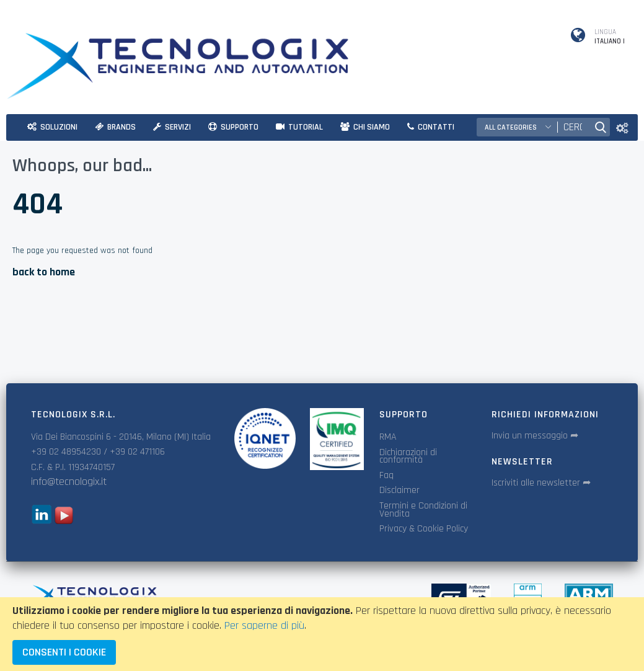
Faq (386, 475)
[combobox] (573, 127)
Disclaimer (399, 490)
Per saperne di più (264, 625)
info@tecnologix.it (69, 482)
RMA (388, 437)
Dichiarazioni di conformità (408, 456)
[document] (322, 634)
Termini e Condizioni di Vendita (423, 510)
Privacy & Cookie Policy (424, 529)
